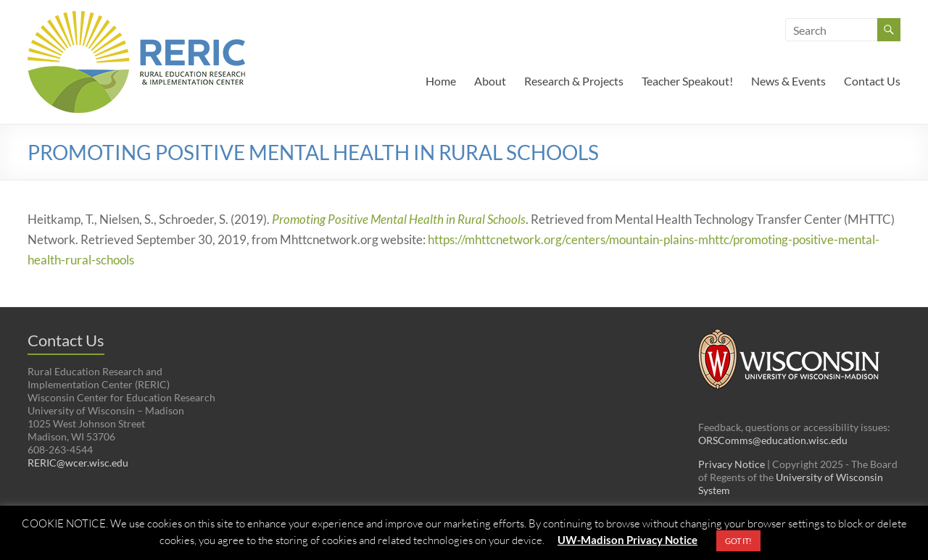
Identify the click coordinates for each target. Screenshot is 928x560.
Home (441, 81)
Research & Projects (574, 81)
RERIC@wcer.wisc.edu (78, 463)
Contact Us (872, 81)
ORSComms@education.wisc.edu (773, 440)
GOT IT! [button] (738, 541)
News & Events (788, 81)
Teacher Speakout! (687, 81)
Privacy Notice (732, 464)
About (490, 81)
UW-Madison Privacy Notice (627, 540)
